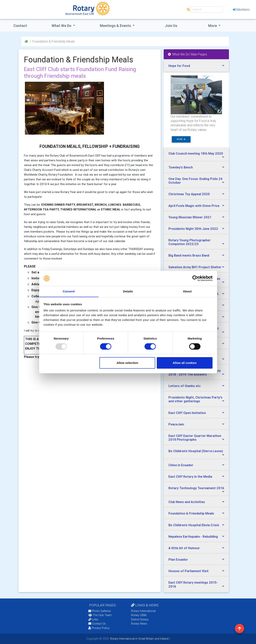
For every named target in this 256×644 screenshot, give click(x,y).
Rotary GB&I (139, 615)
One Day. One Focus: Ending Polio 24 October (195, 181)
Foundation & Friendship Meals (191, 513)
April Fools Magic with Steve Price (194, 206)
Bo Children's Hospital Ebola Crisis (194, 525)
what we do (62, 26)
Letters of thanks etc (185, 386)
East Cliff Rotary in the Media (190, 477)
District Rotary (140, 619)
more (181, 139)
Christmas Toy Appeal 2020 (189, 194)
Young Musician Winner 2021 (190, 217)
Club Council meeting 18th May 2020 (196, 153)
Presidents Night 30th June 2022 (193, 229)
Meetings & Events (116, 26)
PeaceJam (176, 424)
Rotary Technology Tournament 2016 (196, 488)
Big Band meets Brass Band (189, 255)
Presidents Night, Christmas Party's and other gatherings (195, 399)
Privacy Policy (99, 628)
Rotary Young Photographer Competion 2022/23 (189, 242)
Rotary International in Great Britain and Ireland (139, 639)
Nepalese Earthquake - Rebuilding (193, 537)
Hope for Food (179, 66)
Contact (20, 26)
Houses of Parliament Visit (188, 571)
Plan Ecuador (178, 559)
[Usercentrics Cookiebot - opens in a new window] (195, 278)
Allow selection (127, 363)
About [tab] (187, 291)
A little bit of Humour (184, 548)
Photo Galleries (100, 611)
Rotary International (143, 611)
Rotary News (139, 624)
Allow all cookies (185, 363)
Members (241, 10)
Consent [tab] (69, 291)
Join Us (171, 26)
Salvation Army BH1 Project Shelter (195, 267)
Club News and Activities (187, 502)
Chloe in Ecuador (181, 465)
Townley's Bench (181, 167)
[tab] (196, 66)
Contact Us (97, 624)
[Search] (207, 10)
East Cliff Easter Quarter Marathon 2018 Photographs (195, 438)
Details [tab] (128, 291)
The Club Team (100, 615)
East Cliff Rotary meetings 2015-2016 (193, 584)
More (213, 26)
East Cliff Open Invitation (187, 413)
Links (93, 619)
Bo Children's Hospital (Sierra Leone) (196, 451)
